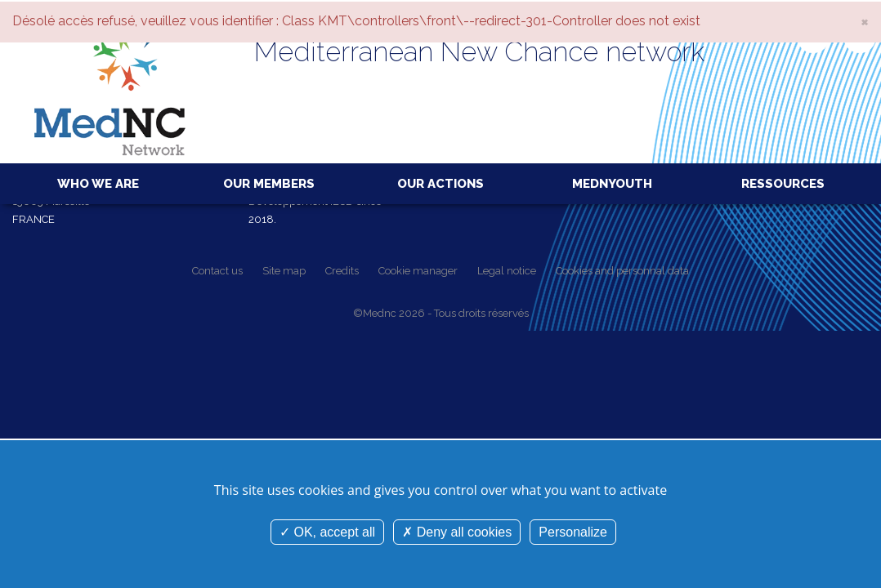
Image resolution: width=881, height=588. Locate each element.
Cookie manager (418, 271)
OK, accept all (327, 532)
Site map (284, 271)
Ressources (783, 184)
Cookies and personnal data (622, 271)
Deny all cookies (457, 532)
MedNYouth (612, 184)
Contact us (217, 271)
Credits (342, 271)
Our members (269, 184)
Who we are (98, 184)
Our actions (440, 184)
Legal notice (507, 271)
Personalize (573, 532)
